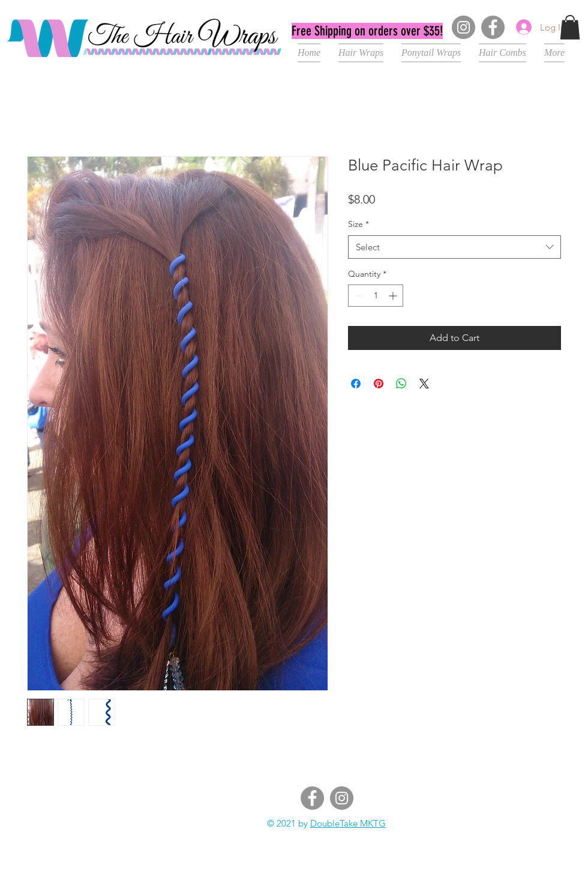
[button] (570, 27)
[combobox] (454, 247)
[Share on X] (424, 384)
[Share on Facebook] (356, 384)
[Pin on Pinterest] (379, 384)
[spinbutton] (376, 296)
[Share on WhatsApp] (401, 384)
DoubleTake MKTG (348, 823)
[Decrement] (357, 296)
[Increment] (394, 296)
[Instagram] (463, 27)
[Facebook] (493, 27)
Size (358, 224)
